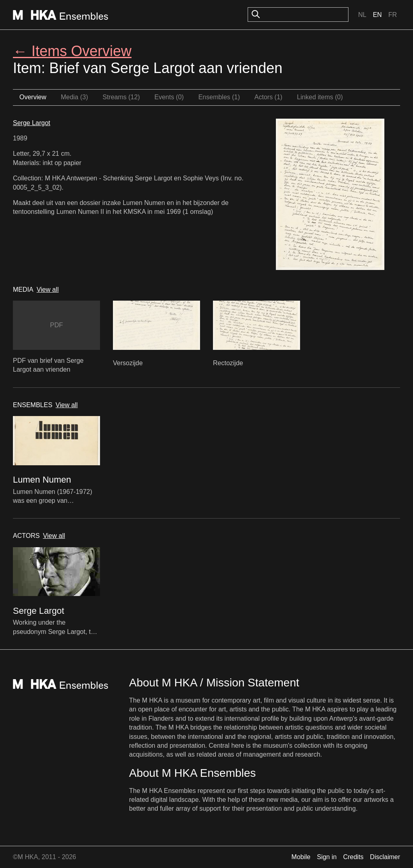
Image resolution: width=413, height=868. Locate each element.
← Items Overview (72, 51)
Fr (393, 15)
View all (48, 290)
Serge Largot (32, 123)
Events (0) (169, 97)
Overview (33, 97)
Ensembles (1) (219, 97)
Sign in (327, 857)
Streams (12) (121, 97)
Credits (354, 857)
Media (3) (75, 97)
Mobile (301, 857)
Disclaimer (385, 857)
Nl (362, 15)
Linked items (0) (320, 97)
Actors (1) (268, 97)
